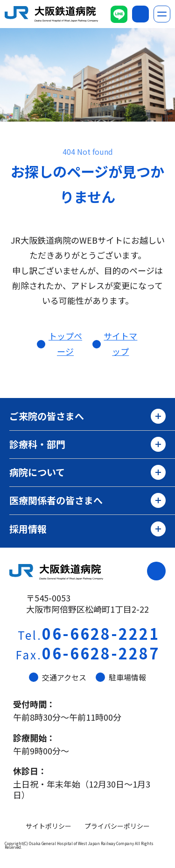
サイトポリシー (49, 826)
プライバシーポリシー (117, 826)
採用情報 (87, 529)
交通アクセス (58, 677)
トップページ (65, 343)
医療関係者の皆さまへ (87, 500)
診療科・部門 (87, 444)
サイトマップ (120, 343)
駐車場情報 (121, 677)
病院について (87, 472)
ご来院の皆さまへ (87, 416)
